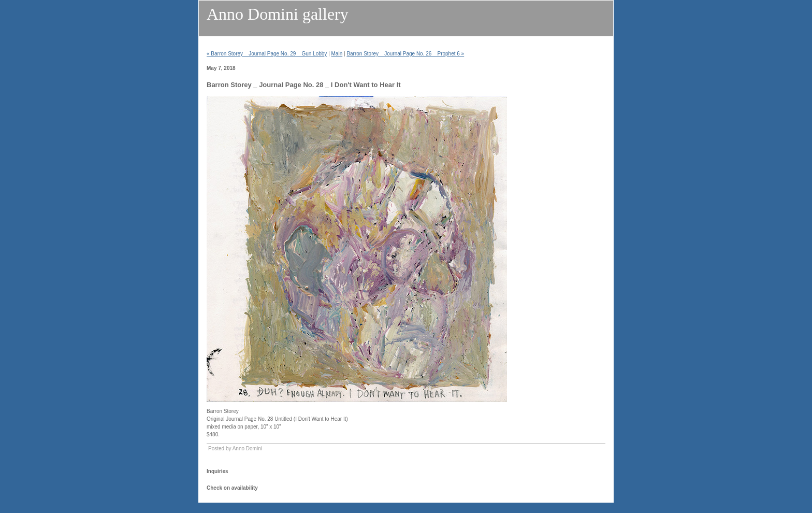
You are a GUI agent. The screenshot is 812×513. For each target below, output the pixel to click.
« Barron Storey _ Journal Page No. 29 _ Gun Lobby (267, 54)
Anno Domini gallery (278, 14)
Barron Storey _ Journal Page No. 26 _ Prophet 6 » (405, 54)
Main (337, 54)
